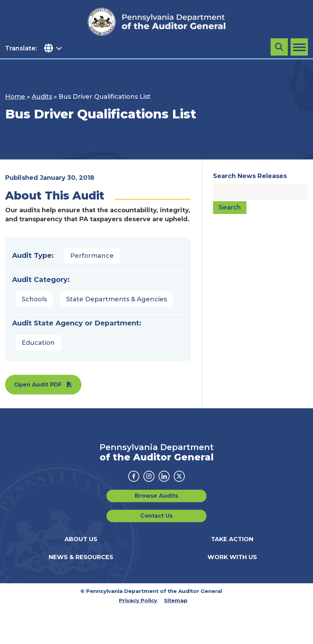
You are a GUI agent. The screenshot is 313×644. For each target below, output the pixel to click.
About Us (81, 539)
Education (38, 343)
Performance (92, 256)
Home (15, 97)
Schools (34, 299)
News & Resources (81, 557)
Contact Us (156, 516)
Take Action (232, 539)
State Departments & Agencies (117, 299)
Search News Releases (250, 176)
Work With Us (232, 557)
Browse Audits (156, 496)
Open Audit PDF (38, 385)
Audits (42, 97)
